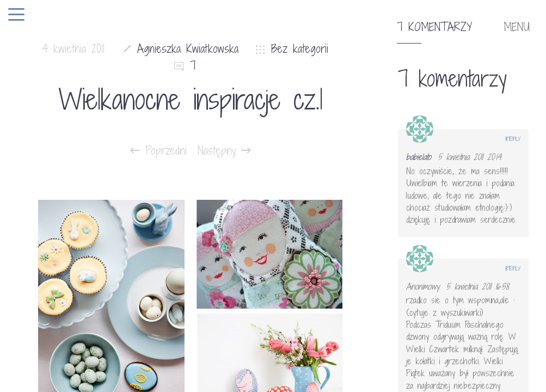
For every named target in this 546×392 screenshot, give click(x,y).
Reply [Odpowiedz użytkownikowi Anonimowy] (513, 268)
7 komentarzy (434, 27)
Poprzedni (158, 151)
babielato (419, 157)
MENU (517, 27)
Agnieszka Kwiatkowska (188, 49)
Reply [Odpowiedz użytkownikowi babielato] (513, 139)
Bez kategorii (300, 49)
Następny (224, 151)
